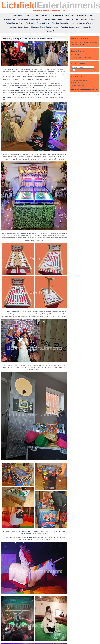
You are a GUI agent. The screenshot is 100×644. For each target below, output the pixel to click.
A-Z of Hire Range (14, 15)
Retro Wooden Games (14, 312)
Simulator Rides (72, 19)
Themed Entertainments (52, 19)
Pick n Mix (58, 531)
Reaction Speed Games (71, 27)
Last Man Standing (88, 19)
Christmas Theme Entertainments (44, 27)
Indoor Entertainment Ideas (29, 19)
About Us (87, 27)
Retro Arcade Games (47, 92)
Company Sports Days (19, 27)
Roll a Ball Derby (26, 233)
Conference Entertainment (64, 15)
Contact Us (50, 31)
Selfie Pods (46, 15)
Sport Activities (43, 23)
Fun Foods (30, 23)
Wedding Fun (9, 19)
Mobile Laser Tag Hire (85, 23)
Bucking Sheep (32, 537)
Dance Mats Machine (12, 154)
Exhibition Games (32, 15)
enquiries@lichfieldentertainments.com (84, 90)
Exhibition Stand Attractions (63, 23)
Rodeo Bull (22, 537)
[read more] (80, 44)
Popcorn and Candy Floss (31, 531)
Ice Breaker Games (85, 15)
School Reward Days (15, 23)
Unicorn (51, 537)
